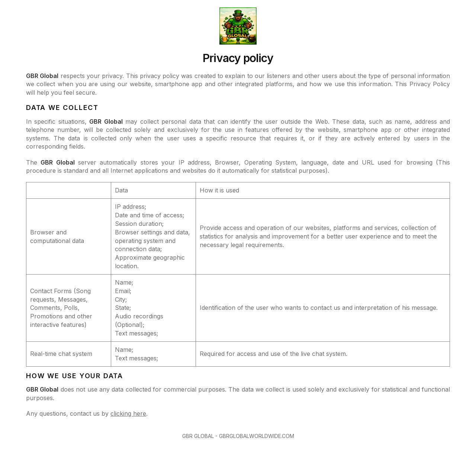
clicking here (128, 413)
